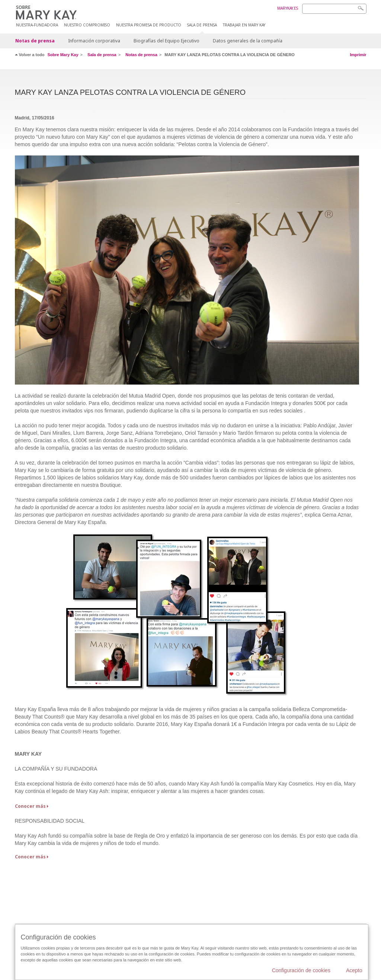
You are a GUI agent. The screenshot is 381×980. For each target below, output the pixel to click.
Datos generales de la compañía (248, 41)
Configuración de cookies (301, 970)
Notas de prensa (35, 41)
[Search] (334, 9)
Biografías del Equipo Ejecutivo (167, 41)
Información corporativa (94, 41)
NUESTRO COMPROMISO (87, 25)
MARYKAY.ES (288, 8)
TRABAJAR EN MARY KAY (244, 25)
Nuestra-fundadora (37, 25)
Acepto (354, 970)
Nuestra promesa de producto (149, 25)
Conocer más (30, 806)
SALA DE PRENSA (202, 25)
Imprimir (358, 55)
